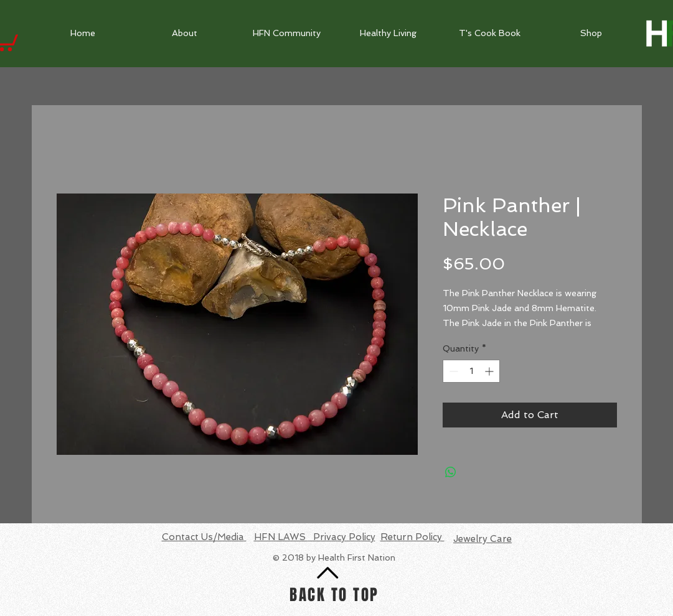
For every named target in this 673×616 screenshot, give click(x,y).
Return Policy (412, 537)
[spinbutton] (471, 371)
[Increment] (490, 371)
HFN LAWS (281, 537)
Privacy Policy (342, 537)
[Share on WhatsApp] (451, 472)
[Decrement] (452, 371)
